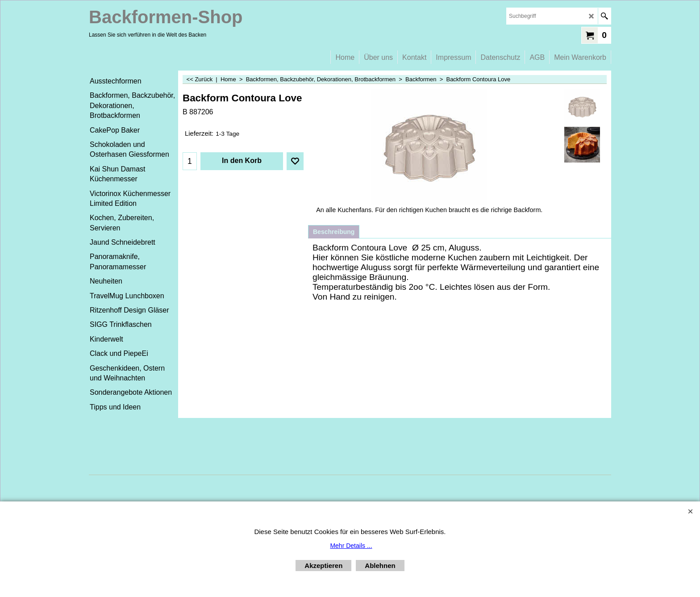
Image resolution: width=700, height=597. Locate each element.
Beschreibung (334, 232)
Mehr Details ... (351, 546)
